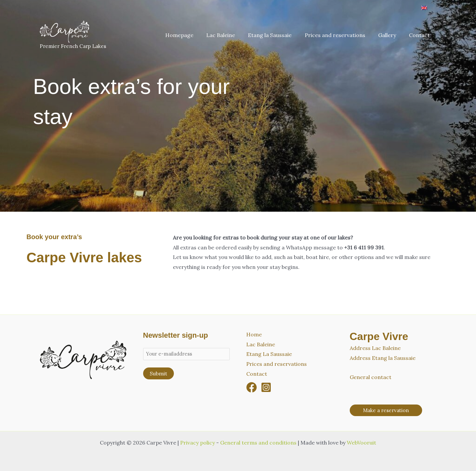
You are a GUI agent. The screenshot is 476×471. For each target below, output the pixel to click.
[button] (386, 410)
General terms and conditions (258, 443)
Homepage (193, 35)
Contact (421, 35)
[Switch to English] (424, 7)
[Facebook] (252, 387)
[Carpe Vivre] (64, 31)
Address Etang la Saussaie (383, 358)
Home (254, 334)
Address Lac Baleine (375, 348)
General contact (371, 377)
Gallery (391, 35)
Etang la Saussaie (278, 35)
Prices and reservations (341, 35)
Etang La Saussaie (269, 354)
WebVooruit (361, 443)
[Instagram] (266, 387)
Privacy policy (198, 443)
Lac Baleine (232, 35)
